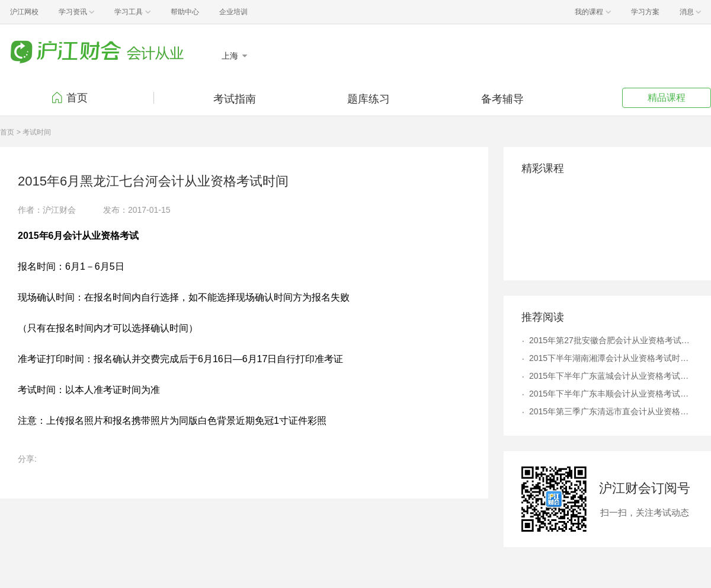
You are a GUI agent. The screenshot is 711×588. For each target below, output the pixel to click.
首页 (77, 98)
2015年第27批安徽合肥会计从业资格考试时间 (611, 340)
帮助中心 (185, 12)
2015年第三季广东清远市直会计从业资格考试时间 (611, 411)
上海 (231, 56)
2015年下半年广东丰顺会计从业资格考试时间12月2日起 (611, 394)
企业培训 (233, 12)
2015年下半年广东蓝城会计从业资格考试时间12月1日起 (611, 376)
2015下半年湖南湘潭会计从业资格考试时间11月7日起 (611, 358)
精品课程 (667, 98)
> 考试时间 (34, 132)
